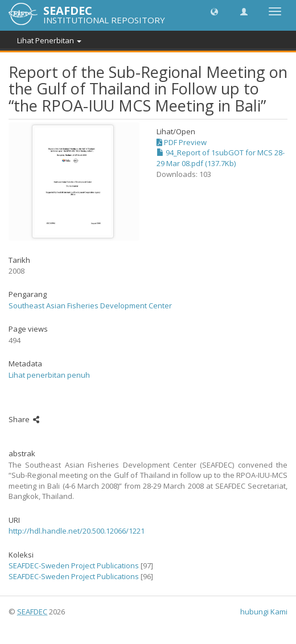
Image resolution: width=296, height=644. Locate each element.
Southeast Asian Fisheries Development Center (90, 306)
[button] (214, 11)
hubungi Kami (264, 612)
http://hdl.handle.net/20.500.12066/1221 (77, 531)
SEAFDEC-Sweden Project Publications (74, 565)
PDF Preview (182, 142)
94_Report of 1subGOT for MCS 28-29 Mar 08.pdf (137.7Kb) (221, 158)
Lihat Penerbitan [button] (49, 40)
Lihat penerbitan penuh (49, 375)
